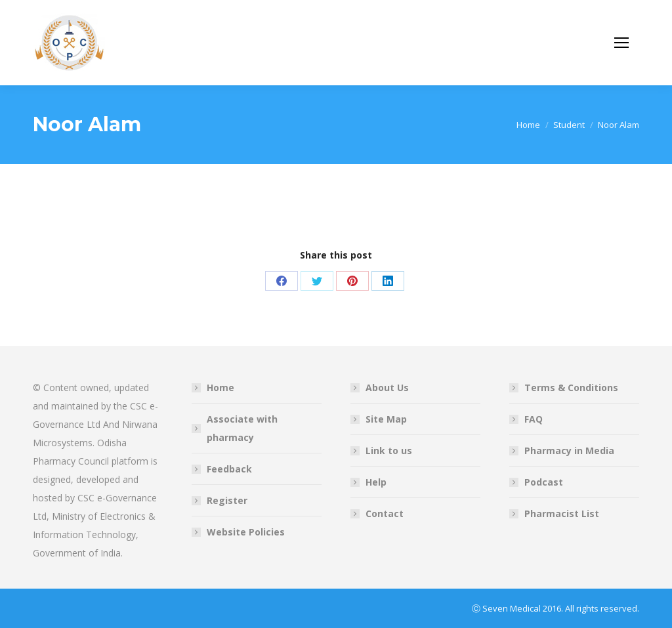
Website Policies (246, 532)
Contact (385, 513)
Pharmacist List (562, 513)
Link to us (389, 450)
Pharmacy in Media (569, 450)
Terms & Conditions (571, 387)
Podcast (544, 482)
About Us (387, 387)
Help (376, 482)
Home (220, 387)
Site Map (386, 419)
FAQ (534, 419)
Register (227, 500)
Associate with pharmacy (242, 428)
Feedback (229, 469)
